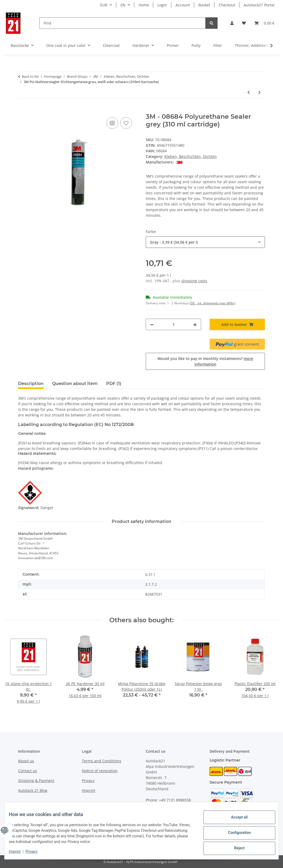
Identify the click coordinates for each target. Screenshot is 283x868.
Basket (204, 5)
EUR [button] (104, 5)
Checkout (227, 5)
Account (183, 5)
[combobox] (205, 242)
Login (162, 5)
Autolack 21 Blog (33, 790)
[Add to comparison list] (112, 123)
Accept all (235, 819)
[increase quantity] (195, 324)
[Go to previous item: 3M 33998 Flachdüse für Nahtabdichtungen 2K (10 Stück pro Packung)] (249, 92)
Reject (235, 847)
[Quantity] (173, 324)
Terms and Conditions (102, 761)
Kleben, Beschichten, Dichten (191, 156)
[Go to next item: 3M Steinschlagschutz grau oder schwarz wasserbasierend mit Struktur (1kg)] (259, 92)
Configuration (235, 833)
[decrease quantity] (152, 324)
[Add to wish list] (126, 123)
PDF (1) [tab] (114, 384)
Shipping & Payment (36, 781)
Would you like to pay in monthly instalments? (205, 361)
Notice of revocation (100, 771)
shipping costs (194, 281)
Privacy (36, 852)
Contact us (28, 771)
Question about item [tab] (75, 384)
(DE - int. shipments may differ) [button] (213, 303)
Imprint (19, 852)
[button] (232, 23)
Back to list (30, 76)
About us (26, 761)
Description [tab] (31, 384)
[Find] (122, 23)
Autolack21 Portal (259, 5)
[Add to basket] (22, 110)
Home (144, 5)
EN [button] (123, 5)
